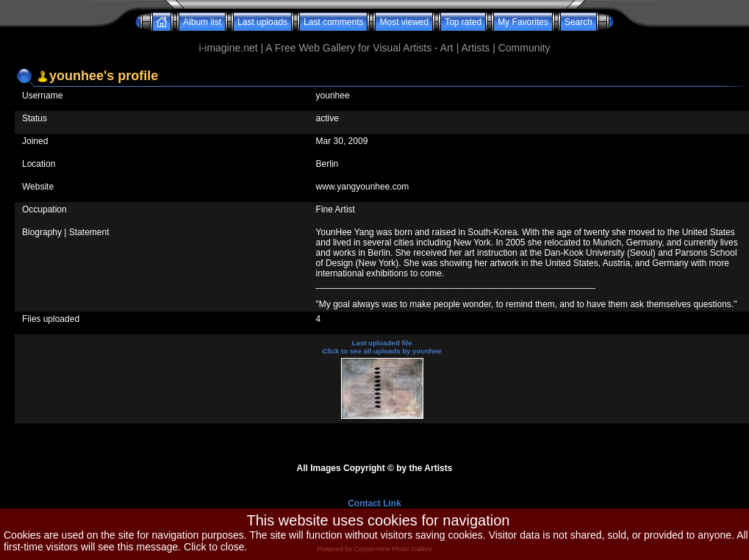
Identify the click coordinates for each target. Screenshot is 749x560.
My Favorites (523, 22)
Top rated (463, 22)
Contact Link (374, 503)
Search (578, 22)
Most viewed (404, 22)
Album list (202, 22)
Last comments (333, 22)
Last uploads (262, 22)
